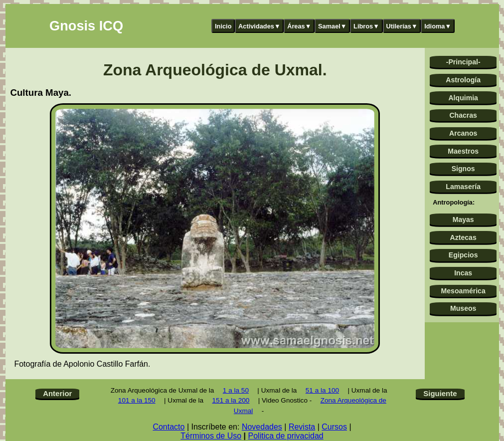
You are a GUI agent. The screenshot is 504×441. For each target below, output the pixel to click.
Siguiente (440, 393)
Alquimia (463, 98)
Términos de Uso (211, 436)
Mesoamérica (463, 291)
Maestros (463, 151)
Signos (463, 169)
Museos (463, 308)
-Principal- (463, 62)
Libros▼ (366, 26)
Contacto (168, 427)
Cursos (334, 427)
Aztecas (463, 237)
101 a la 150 (137, 400)
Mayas (463, 220)
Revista (302, 427)
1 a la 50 (236, 390)
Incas (463, 273)
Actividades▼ (259, 26)
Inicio (223, 26)
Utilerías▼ (402, 26)
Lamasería (463, 187)
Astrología (463, 80)
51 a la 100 (322, 390)
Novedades (262, 427)
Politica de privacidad (286, 436)
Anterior (57, 393)
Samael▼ (333, 26)
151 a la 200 (231, 400)
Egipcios (463, 255)
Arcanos (463, 133)
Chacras (463, 115)
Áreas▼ (299, 26)
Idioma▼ (438, 26)
